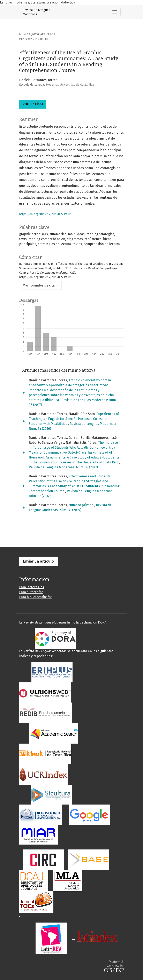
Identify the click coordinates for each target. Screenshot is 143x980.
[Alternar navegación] (115, 12)
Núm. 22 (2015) (29, 34)
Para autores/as (31, 592)
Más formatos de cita (39, 285)
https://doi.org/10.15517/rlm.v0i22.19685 (45, 214)
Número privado (81, 505)
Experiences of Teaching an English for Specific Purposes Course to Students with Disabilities (74, 419)
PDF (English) (33, 104)
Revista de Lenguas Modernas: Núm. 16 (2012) (63, 467)
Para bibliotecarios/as (36, 597)
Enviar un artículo (38, 561)
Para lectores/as (32, 587)
